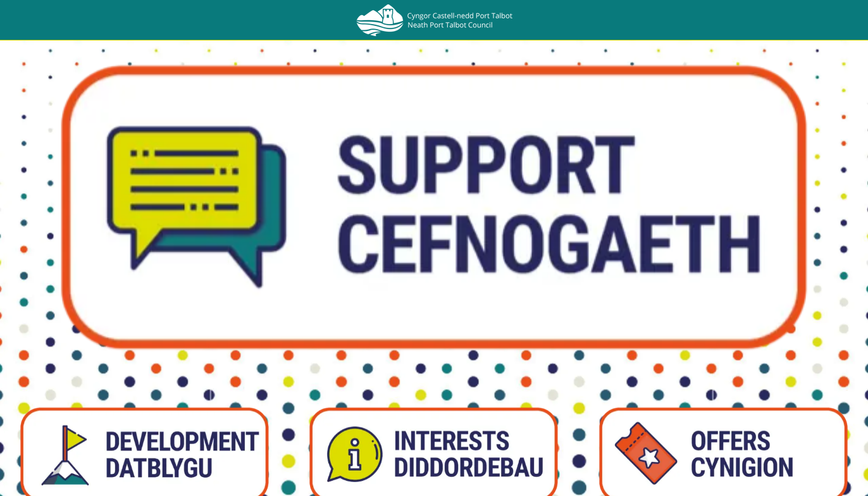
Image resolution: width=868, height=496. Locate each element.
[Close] (20, 20)
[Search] (835, 20)
